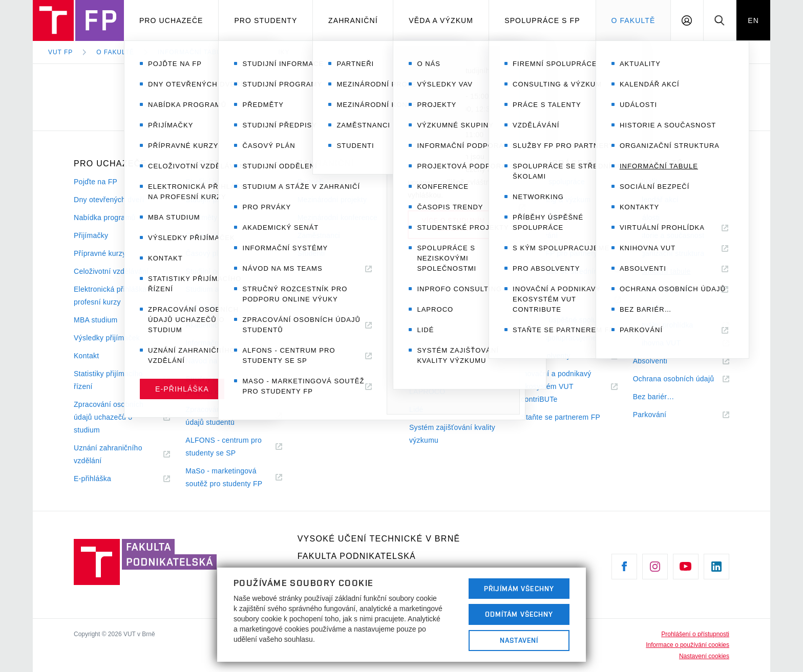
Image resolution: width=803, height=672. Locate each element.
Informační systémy (218, 343)
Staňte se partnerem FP (561, 417)
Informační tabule (194, 52)
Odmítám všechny (519, 614)
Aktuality (647, 182)
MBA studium (96, 320)
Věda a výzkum (441, 20)
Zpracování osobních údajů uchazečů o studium (109, 418)
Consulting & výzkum (556, 200)
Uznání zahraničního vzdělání (108, 456)
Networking (540, 302)
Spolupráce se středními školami (561, 278)
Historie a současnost (669, 235)
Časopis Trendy (448, 307)
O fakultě (633, 20)
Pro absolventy (558, 356)
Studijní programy (215, 200)
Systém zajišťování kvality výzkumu (452, 434)
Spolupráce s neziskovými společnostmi (452, 349)
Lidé (416, 409)
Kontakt (86, 356)
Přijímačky (91, 235)
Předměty (201, 218)
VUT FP (60, 52)
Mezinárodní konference (337, 218)
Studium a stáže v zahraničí (231, 289)
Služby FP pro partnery (559, 253)
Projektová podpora (441, 271)
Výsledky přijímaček (107, 338)
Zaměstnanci (319, 235)
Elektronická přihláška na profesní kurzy (115, 296)
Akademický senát (216, 325)
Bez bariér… (654, 397)
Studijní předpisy (213, 235)
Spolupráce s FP (542, 20)
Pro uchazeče (171, 20)
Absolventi (663, 361)
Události (647, 218)
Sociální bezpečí (660, 289)
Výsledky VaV (432, 200)
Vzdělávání (539, 235)
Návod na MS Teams (232, 361)
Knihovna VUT (669, 343)
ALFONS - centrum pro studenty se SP (224, 448)
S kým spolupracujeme (558, 338)
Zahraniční (353, 20)
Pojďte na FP (96, 182)
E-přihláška (105, 479)
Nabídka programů (104, 218)
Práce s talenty (546, 218)
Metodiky (271, 52)
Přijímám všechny (519, 589)
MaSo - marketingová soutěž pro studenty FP (234, 479)
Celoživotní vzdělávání (111, 271)
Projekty (423, 218)
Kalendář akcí (656, 200)
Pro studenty (266, 20)
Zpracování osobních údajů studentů (222, 417)
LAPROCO (427, 392)
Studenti (311, 253)
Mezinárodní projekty (332, 200)
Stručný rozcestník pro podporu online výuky (223, 385)
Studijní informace (215, 182)
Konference (428, 289)
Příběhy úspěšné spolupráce (568, 320)
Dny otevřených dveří (109, 200)
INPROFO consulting (444, 374)
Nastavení (519, 640)
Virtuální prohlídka (676, 325)
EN (753, 20)
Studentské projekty (442, 325)
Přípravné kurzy (100, 253)
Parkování (662, 415)
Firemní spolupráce (553, 182)
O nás (419, 182)
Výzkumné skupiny (440, 235)
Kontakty (648, 307)
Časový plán (206, 253)
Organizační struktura (669, 253)
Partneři (311, 182)
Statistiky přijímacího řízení (108, 381)
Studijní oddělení (213, 271)
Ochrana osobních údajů (681, 379)
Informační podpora (441, 253)
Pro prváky (203, 307)
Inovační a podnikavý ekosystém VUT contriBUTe (556, 388)
